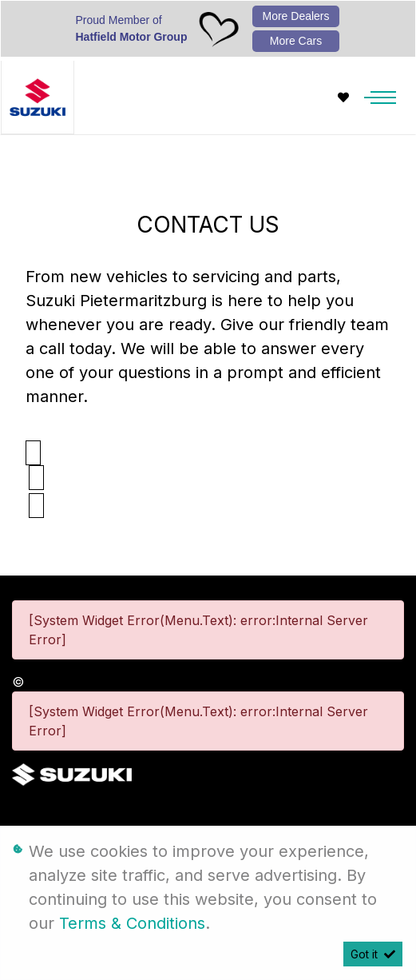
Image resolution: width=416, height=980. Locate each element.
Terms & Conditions (132, 923)
